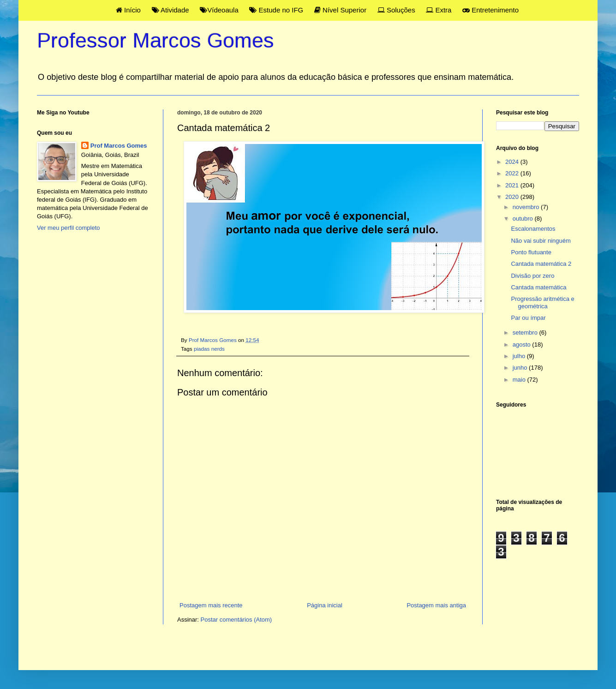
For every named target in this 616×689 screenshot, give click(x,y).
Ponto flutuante (531, 252)
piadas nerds (209, 349)
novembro (527, 207)
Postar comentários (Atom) (236, 620)
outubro (524, 219)
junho (521, 368)
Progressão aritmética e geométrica (542, 303)
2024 (513, 162)
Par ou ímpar (528, 318)
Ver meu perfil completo (69, 228)
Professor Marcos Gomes (155, 40)
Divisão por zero (532, 276)
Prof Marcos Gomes (119, 146)
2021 (513, 185)
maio (520, 380)
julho (520, 356)
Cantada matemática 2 (541, 264)
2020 (513, 197)
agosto (523, 344)
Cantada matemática (538, 287)
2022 (513, 173)
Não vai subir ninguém (541, 241)
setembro (526, 333)
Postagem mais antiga (436, 605)
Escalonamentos (533, 229)
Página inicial (325, 605)
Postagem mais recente (211, 605)
